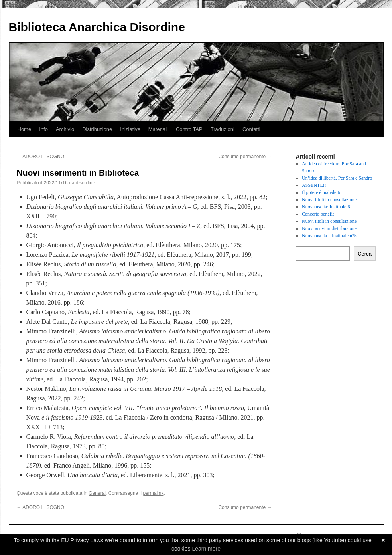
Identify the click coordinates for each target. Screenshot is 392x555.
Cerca (365, 254)
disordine (86, 183)
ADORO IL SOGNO (41, 157)
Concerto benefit (318, 214)
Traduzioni (223, 129)
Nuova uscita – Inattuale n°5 (329, 236)
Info (43, 129)
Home (25, 129)
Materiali (158, 129)
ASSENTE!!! (315, 185)
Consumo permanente (245, 157)
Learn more (206, 549)
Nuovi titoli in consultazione (329, 200)
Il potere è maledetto (322, 192)
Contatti (251, 129)
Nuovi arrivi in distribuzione (329, 228)
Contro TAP (189, 129)
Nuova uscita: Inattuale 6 (326, 207)
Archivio (65, 129)
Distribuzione (97, 129)
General (97, 493)
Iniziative (130, 129)
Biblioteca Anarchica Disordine (97, 27)
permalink (153, 493)
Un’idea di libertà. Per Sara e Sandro (337, 178)
